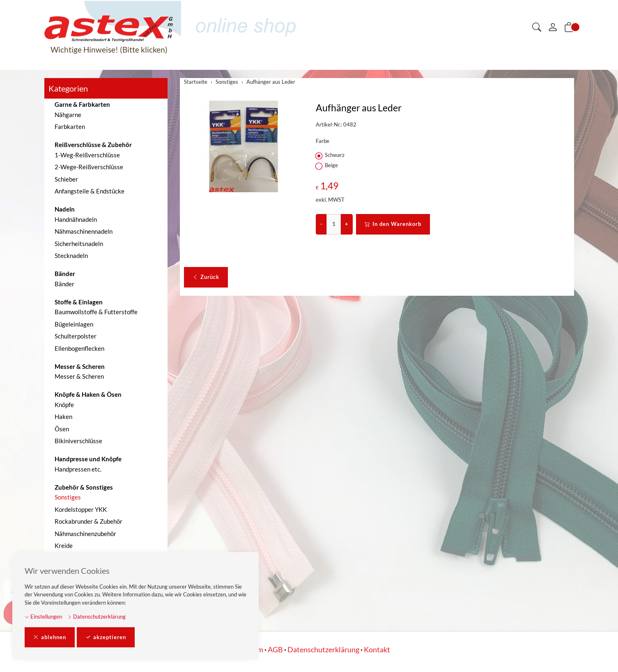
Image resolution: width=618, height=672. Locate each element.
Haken (63, 417)
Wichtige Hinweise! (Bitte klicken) (109, 49)
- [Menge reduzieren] (321, 224)
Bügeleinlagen (74, 324)
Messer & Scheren (79, 376)
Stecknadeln (71, 255)
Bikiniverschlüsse (78, 441)
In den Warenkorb (393, 224)
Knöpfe (64, 405)
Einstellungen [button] (43, 617)
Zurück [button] (206, 277)
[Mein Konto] (553, 28)
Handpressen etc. (78, 469)
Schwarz (331, 155)
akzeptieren (106, 637)
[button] (537, 28)
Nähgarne (68, 115)
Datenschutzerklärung (96, 617)
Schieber (66, 179)
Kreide (64, 545)
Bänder (64, 284)
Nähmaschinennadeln (84, 231)
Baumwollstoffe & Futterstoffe (96, 312)
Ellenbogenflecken (79, 348)
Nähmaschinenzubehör (85, 534)
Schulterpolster (76, 336)
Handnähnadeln (76, 219)
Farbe (323, 141)
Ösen (62, 429)
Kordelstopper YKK (81, 509)
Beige (327, 166)
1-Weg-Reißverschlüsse (87, 155)
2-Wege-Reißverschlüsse (89, 167)
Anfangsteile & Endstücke (90, 191)
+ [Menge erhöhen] (347, 224)
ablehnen (50, 637)
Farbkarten (70, 127)
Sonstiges (68, 497)
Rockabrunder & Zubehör (88, 521)
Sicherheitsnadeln (79, 244)
